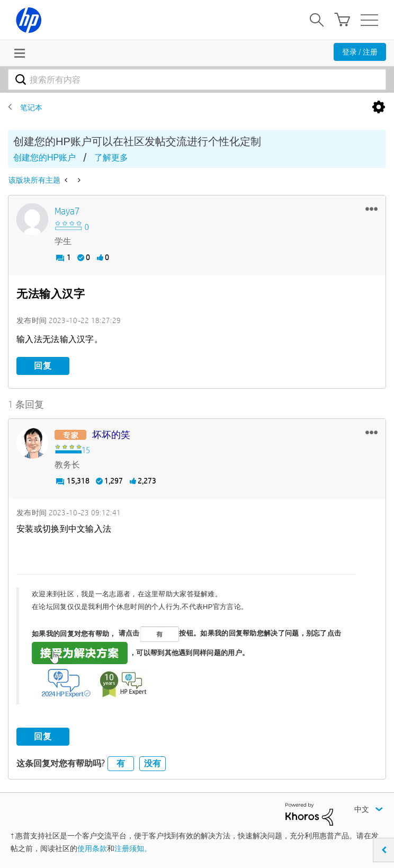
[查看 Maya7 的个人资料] (67, 212)
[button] (371, 209)
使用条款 (92, 848)
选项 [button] (379, 108)
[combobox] (197, 79)
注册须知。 (133, 848)
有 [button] (121, 763)
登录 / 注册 (360, 52)
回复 (43, 366)
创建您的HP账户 (44, 158)
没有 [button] (153, 763)
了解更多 (111, 158)
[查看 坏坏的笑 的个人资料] (111, 435)
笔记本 (31, 108)
